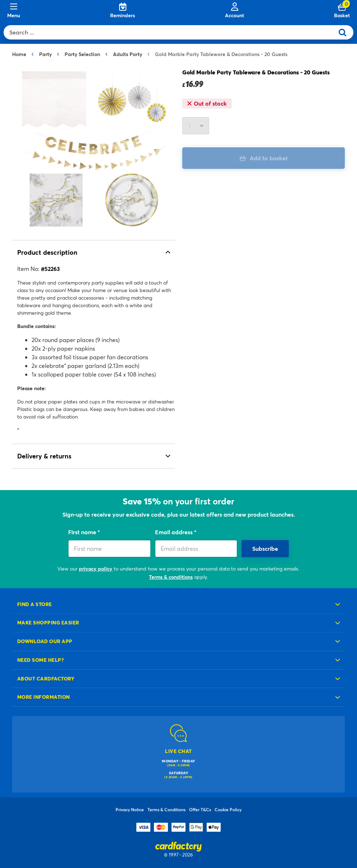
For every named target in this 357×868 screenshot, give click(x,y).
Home (19, 54)
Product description (47, 252)
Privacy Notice (130, 809)
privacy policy (96, 569)
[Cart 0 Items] (342, 11)
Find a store (35, 604)
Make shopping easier (48, 622)
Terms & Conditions (166, 809)
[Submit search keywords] (345, 32)
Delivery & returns (44, 456)
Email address (175, 532)
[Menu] (14, 11)
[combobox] (171, 32)
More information (44, 697)
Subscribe (265, 548)
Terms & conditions (171, 577)
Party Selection (82, 54)
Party (45, 54)
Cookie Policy (228, 809)
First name (83, 532)
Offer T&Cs (200, 809)
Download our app (45, 641)
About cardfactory (46, 678)
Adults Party (128, 54)
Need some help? (41, 660)
